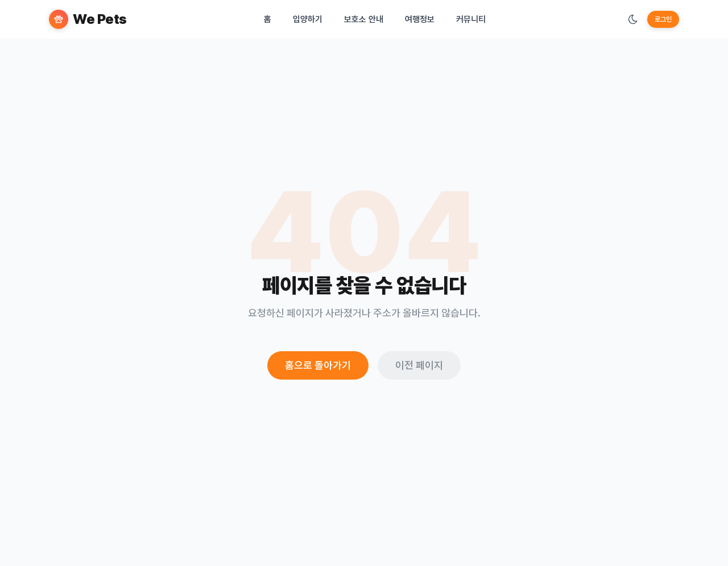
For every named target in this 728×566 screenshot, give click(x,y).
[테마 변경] (633, 19)
